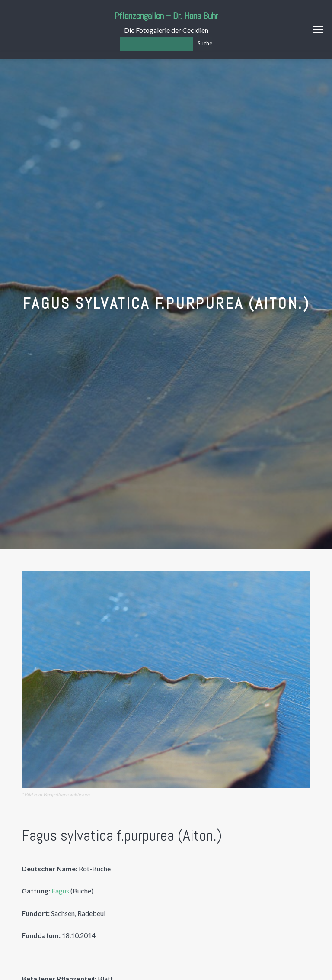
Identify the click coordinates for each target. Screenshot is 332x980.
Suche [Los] (205, 43)
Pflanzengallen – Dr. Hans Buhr (166, 16)
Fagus (60, 891)
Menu (318, 29)
